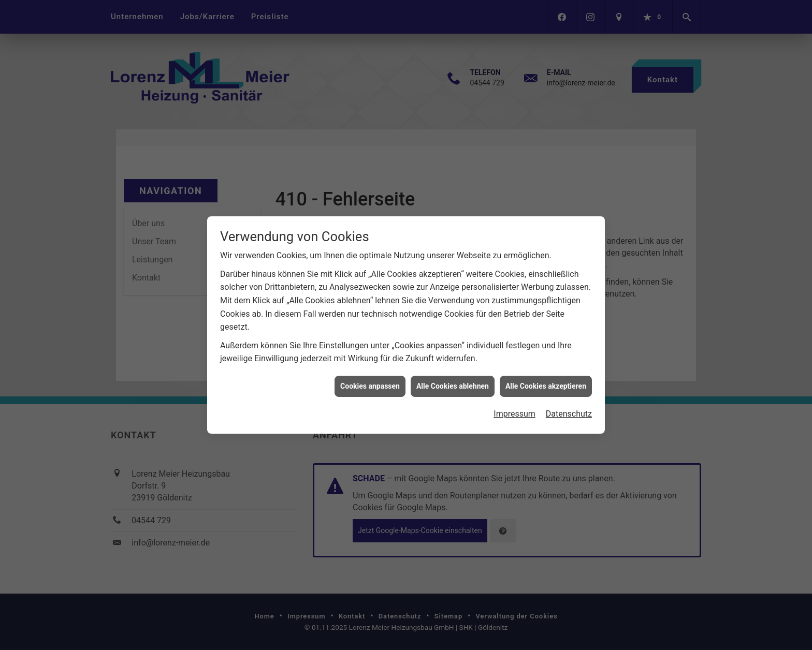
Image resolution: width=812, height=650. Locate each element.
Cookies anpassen (370, 378)
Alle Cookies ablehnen (453, 378)
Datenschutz (569, 407)
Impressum (514, 407)
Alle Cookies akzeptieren (546, 378)
